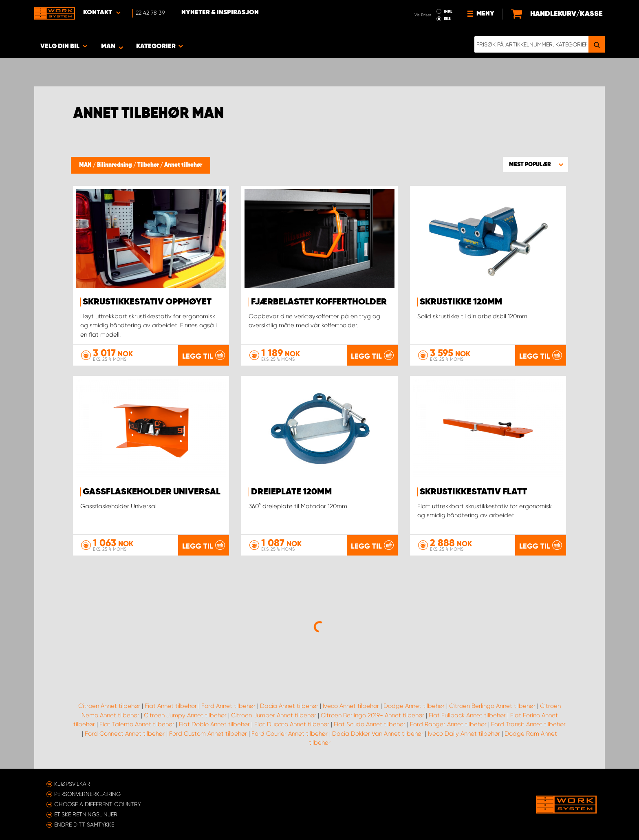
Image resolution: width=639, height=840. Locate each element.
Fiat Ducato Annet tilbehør (292, 724)
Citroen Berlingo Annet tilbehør (492, 706)
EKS (447, 19)
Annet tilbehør (183, 165)
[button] (535, 164)
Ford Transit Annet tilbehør (528, 724)
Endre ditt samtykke (84, 825)
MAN (86, 165)
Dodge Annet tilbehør (414, 706)
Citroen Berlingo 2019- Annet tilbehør (372, 715)
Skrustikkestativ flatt (473, 492)
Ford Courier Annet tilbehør (290, 734)
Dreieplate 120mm (291, 492)
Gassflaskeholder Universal (152, 492)
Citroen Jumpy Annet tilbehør (185, 715)
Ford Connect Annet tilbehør (125, 734)
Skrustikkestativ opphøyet (147, 302)
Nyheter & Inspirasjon (220, 13)
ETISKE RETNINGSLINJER (86, 814)
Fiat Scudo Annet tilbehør (370, 724)
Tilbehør (149, 165)
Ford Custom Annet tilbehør (208, 734)
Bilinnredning (115, 165)
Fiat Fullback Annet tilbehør (467, 715)
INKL (448, 11)
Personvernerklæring (87, 794)
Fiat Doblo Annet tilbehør (214, 724)
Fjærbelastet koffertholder (319, 302)
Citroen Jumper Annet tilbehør (274, 715)
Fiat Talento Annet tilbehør (137, 724)
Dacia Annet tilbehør (289, 706)
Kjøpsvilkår (72, 784)
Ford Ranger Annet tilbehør (448, 724)
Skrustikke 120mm (461, 302)
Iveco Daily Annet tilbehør (464, 734)
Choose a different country (98, 804)
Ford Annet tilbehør (228, 706)
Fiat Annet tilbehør (171, 706)
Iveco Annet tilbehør (351, 706)
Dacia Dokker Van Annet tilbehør (378, 734)
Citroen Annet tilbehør (109, 706)
